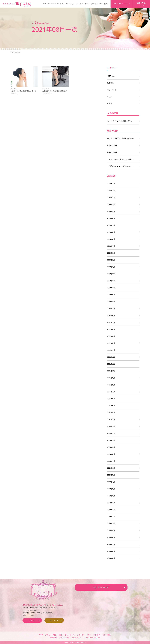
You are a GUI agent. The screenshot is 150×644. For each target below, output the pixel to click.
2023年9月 (111, 211)
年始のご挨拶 (112, 145)
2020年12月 (111, 426)
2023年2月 (111, 260)
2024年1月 (111, 184)
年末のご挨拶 (112, 152)
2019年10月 (111, 523)
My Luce (72, 642)
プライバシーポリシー (92, 637)
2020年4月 (111, 482)
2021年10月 (111, 371)
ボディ (87, 4)
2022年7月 (111, 308)
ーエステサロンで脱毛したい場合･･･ (120, 159)
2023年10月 (111, 204)
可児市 (110, 104)
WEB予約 (141, 4)
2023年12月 (111, 191)
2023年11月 (111, 197)
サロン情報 (103, 4)
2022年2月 (111, 343)
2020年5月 (111, 475)
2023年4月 (111, 246)
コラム (110, 97)
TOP (44, 4)
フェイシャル (70, 4)
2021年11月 (111, 364)
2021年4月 (111, 412)
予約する (32, 620)
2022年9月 (111, 295)
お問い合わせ (64, 637)
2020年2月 (111, 496)
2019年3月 (111, 558)
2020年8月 (111, 454)
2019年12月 (111, 510)
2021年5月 (111, 406)
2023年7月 (111, 225)
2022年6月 (111, 315)
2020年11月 (111, 433)
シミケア (80, 4)
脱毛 (62, 4)
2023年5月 (111, 239)
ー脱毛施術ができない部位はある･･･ (120, 166)
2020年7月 (111, 461)
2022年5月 (111, 322)
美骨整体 (94, 4)
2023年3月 (111, 253)
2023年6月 (111, 232)
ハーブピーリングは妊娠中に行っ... (120, 121)
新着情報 (110, 83)
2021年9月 (111, 378)
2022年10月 (111, 288)
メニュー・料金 (53, 4)
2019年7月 (111, 544)
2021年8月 (111, 385)
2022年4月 (111, 329)
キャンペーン (112, 90)
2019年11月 (111, 517)
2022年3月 (111, 336)
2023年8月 (111, 218)
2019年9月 (111, 530)
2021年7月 (111, 392)
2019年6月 (111, 551)
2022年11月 (111, 281)
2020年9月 (111, 447)
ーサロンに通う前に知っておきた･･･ (120, 138)
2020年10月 (111, 440)
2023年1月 (111, 267)
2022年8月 (111, 302)
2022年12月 (111, 274)
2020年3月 (111, 489)
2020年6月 (111, 468)
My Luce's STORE (122, 3)
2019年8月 (111, 537)
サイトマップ (76, 637)
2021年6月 (111, 399)
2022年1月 (111, 350)
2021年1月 (111, 419)
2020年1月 (111, 503)
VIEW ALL (111, 76)
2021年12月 (111, 357)
